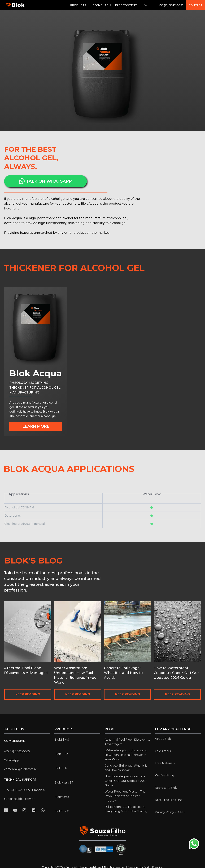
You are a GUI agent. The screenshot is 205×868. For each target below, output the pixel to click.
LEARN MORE (36, 426)
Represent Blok (166, 788)
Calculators (163, 751)
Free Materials (165, 763)
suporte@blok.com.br (19, 799)
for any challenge (173, 729)
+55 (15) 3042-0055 (171, 5)
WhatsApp (12, 760)
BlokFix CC (62, 811)
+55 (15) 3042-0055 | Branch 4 (24, 790)
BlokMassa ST (64, 783)
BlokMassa (62, 797)
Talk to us (14, 729)
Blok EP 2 (61, 754)
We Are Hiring (165, 775)
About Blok (163, 739)
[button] (80, 5)
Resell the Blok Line (169, 800)
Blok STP (61, 768)
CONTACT (196, 5)
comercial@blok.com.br (21, 769)
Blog (109, 729)
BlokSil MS (62, 740)
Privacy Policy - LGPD (170, 812)
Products (64, 729)
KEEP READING (28, 694)
